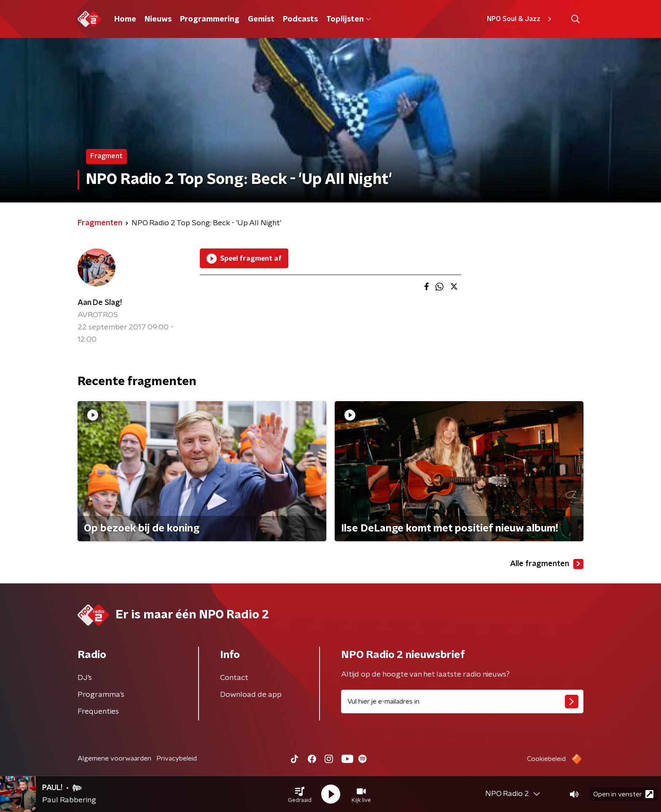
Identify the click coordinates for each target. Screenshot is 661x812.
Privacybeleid (177, 758)
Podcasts (300, 19)
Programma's (101, 695)
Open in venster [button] (623, 794)
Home (125, 19)
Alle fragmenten (547, 564)
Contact (234, 678)
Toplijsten (349, 19)
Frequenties (98, 712)
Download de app (251, 695)
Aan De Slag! (100, 303)
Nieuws (158, 19)
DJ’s (85, 678)
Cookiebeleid (546, 759)
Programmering (210, 19)
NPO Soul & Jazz (520, 19)
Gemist (261, 19)
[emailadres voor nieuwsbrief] (462, 701)
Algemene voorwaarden (114, 758)
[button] (300, 794)
